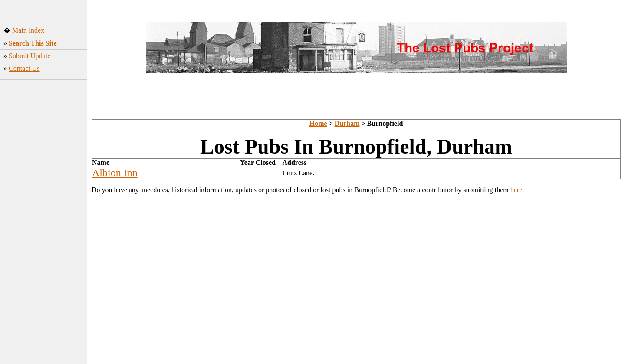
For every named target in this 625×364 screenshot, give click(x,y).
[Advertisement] (44, 227)
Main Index (28, 30)
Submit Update (30, 56)
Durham (347, 123)
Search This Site (33, 43)
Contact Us (24, 68)
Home (318, 123)
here (516, 190)
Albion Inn (115, 173)
